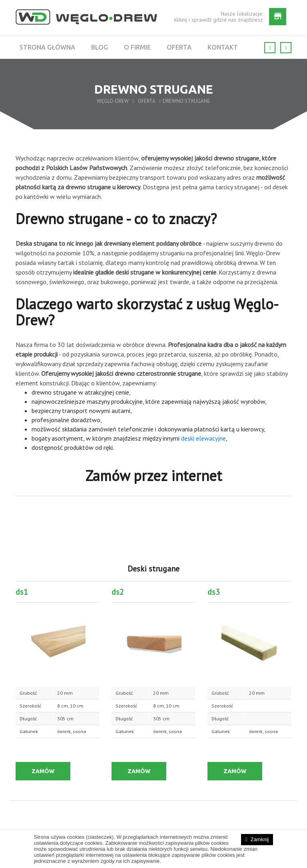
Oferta (179, 47)
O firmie (137, 47)
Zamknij (260, 839)
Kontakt (223, 47)
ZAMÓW (43, 771)
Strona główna (47, 47)
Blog (100, 47)
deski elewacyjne (203, 438)
